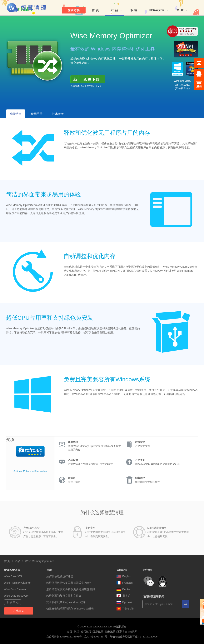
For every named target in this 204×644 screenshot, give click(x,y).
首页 (70, 632)
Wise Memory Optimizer (39, 561)
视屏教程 (73, 442)
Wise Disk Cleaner (15, 589)
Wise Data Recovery (16, 596)
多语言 (72, 478)
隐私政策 (110, 632)
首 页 (7, 561)
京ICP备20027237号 (96, 637)
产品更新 (140, 460)
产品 (17, 561)
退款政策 (98, 632)
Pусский (124, 602)
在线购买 (19, 611)
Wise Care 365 (13, 576)
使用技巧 (86, 632)
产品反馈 (73, 460)
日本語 (123, 596)
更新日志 (122, 632)
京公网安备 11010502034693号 (64, 637)
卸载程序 (140, 478)
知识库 (133, 632)
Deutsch (124, 589)
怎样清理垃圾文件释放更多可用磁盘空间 (71, 589)
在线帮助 (140, 442)
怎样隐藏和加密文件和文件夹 (64, 596)
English (124, 576)
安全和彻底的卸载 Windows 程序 (66, 602)
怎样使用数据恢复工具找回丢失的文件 (69, 583)
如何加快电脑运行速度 (60, 576)
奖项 (77, 632)
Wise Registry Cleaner (17, 583)
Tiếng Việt (125, 609)
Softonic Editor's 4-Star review (30, 471)
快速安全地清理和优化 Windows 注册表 (70, 609)
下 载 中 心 (13, 602)
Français (125, 583)
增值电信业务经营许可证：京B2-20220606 (134, 637)
